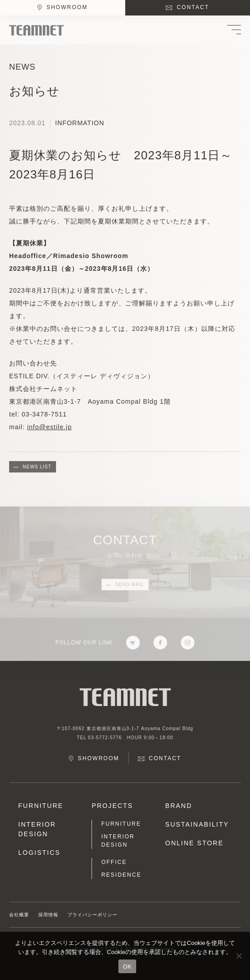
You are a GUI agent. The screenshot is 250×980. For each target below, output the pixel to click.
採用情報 (48, 915)
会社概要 (19, 915)
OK (127, 967)
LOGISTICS (39, 853)
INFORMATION (80, 123)
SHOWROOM (67, 7)
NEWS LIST (37, 467)
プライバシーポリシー (92, 915)
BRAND (179, 806)
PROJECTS (112, 806)
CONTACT (193, 7)
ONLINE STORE (194, 843)
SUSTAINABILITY (197, 824)
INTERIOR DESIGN (37, 829)
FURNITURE (41, 806)
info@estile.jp (49, 427)
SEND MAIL (130, 586)
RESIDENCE (121, 875)
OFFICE (114, 862)
